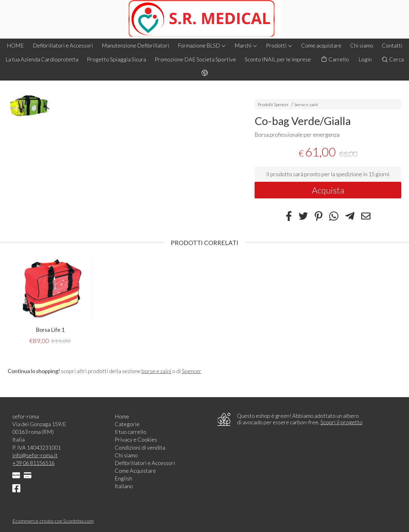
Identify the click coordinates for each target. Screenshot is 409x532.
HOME (15, 45)
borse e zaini (306, 104)
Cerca (393, 59)
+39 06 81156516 (33, 463)
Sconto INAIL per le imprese (278, 59)
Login (365, 59)
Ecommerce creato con (53, 521)
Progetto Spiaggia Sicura (117, 59)
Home (122, 416)
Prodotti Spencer (273, 104)
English (123, 478)
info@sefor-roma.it (35, 455)
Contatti (392, 45)
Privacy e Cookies (136, 439)
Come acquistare (321, 45)
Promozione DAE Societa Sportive (195, 59)
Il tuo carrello (131, 432)
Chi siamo (362, 45)
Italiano (124, 486)
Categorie (127, 424)
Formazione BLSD (202, 45)
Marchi (246, 45)
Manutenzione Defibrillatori (135, 45)
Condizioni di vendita (140, 447)
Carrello (335, 59)
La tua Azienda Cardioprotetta (42, 59)
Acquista (328, 190)
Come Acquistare (135, 471)
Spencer (192, 371)
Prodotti (279, 45)
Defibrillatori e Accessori (63, 45)
